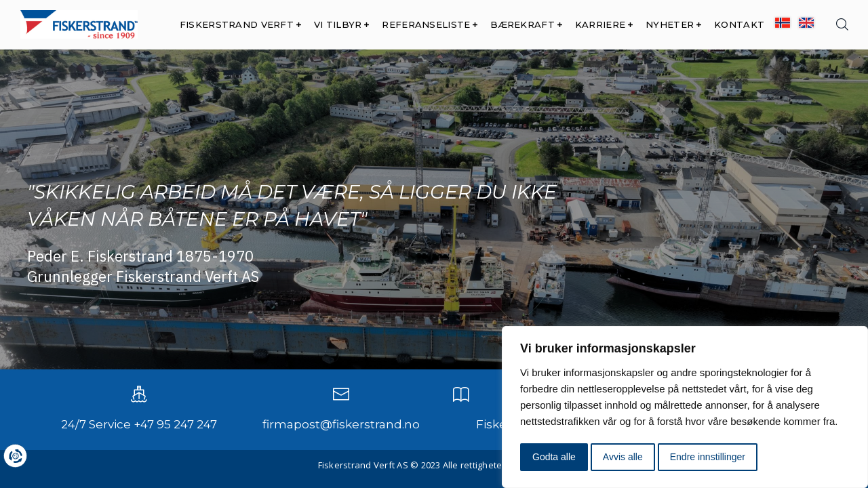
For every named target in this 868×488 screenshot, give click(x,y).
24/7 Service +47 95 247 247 (139, 424)
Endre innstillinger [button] (708, 457)
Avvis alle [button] (623, 457)
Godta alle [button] (554, 457)
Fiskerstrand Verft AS (363, 465)
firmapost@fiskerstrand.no (341, 424)
